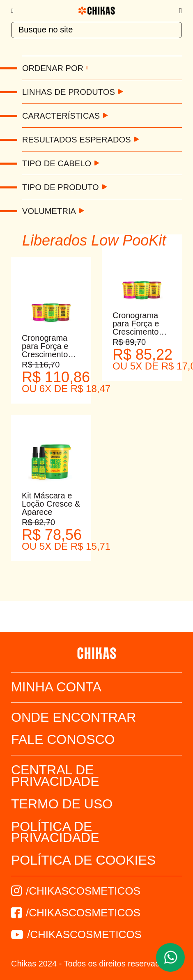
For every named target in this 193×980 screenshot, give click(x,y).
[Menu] (16, 11)
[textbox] (96, 30)
